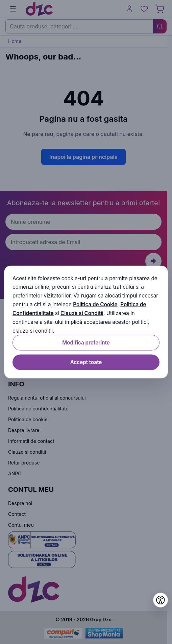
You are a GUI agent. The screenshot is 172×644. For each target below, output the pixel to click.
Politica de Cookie (95, 304)
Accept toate (86, 362)
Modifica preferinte (86, 343)
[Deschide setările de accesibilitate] (161, 600)
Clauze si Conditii (82, 313)
